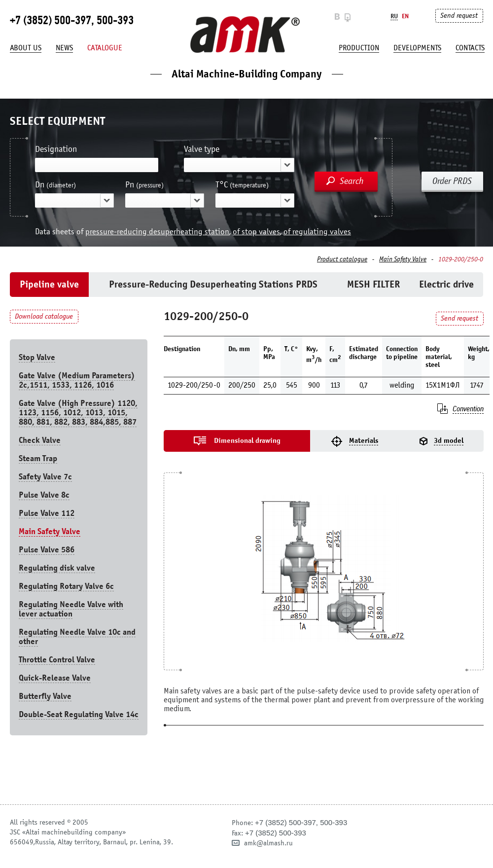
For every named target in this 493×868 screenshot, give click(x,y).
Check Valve (40, 440)
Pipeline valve (49, 284)
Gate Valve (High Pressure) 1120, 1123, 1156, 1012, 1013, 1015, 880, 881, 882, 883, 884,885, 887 (78, 413)
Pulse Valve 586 (47, 550)
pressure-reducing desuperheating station (157, 232)
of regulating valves (317, 232)
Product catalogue (342, 259)
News (64, 48)
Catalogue (105, 48)
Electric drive (446, 284)
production (359, 48)
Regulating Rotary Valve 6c (66, 586)
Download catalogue (44, 316)
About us (26, 48)
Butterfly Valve (45, 696)
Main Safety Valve (403, 259)
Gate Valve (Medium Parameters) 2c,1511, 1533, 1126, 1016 (77, 380)
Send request (459, 16)
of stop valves (256, 232)
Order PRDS (452, 181)
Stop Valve (37, 357)
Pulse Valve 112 (47, 513)
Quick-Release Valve (55, 678)
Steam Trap (38, 458)
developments (417, 48)
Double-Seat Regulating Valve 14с (79, 714)
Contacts (470, 48)
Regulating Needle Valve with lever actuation (71, 609)
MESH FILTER (373, 284)
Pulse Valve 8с (44, 495)
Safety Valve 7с (45, 477)
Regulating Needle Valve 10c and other (77, 637)
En (405, 16)
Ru (394, 16)
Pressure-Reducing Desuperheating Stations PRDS (213, 284)
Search (352, 181)
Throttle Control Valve (57, 660)
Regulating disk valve (57, 568)
